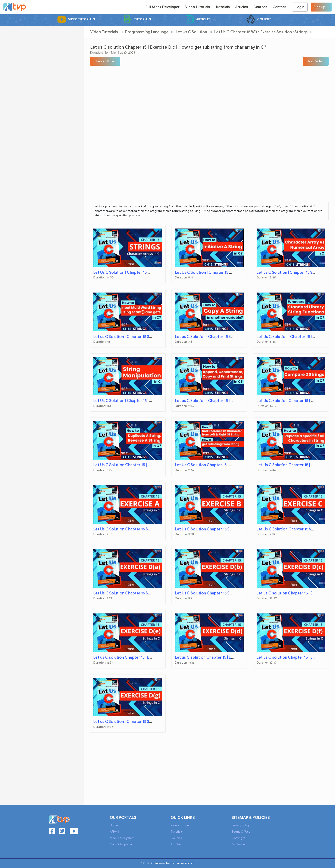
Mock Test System (122, 838)
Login (300, 7)
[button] (105, 61)
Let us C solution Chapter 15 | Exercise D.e (132, 657)
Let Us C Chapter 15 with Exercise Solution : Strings (261, 32)
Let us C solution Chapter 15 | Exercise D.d (213, 657)
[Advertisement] (42, 56)
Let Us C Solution (191, 32)
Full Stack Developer (163, 7)
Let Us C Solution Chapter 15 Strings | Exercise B (219, 529)
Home (114, 825)
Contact (279, 7)
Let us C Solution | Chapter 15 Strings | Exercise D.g (140, 722)
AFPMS (114, 832)
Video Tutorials (198, 7)
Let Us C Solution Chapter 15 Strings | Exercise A (137, 529)
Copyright (239, 838)
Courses (260, 7)
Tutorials (223, 7)
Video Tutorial (180, 825)
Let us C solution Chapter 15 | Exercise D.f (294, 657)
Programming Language (147, 32)
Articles (242, 7)
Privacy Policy (241, 825)
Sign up (321, 7)
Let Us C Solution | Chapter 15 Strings (127, 272)
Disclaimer (239, 844)
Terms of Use (241, 832)
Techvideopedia (121, 844)
